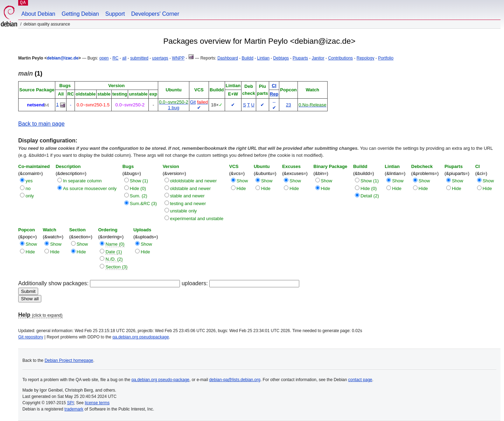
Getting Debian (80, 14)
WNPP (178, 58)
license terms (97, 403)
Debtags (281, 58)
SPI (71, 403)
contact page (360, 380)
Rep (274, 94)
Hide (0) (138, 188)
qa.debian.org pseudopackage (141, 337)
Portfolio (386, 58)
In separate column (82, 181)
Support (115, 14)
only (30, 196)
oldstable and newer (190, 188)
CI (274, 86)
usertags (160, 58)
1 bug (174, 108)
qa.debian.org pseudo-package (160, 380)
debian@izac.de (63, 58)
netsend (36, 105)
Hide (241, 188)
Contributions (340, 58)
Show (242, 181)
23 (288, 105)
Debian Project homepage (69, 360)
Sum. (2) (139, 196)
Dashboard (228, 58)
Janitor (318, 58)
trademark (74, 409)
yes (29, 181)
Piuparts (300, 58)
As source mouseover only (90, 188)
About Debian (38, 14)
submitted (139, 58)
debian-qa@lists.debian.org (235, 380)
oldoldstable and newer (194, 181)
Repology (366, 58)
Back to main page (41, 124)
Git (193, 102)
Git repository (31, 337)
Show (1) (139, 181)
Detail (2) (370, 196)
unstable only (184, 211)
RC (115, 58)
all (124, 58)
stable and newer (187, 196)
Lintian (263, 58)
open (104, 58)
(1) (30, 73)
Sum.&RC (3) (143, 204)
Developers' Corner (155, 14)
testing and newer (188, 204)
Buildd (248, 58)
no (28, 188)
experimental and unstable (197, 219)
